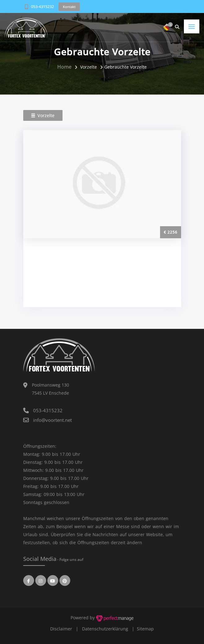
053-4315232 (42, 6)
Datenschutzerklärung (105, 629)
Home (64, 67)
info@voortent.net (52, 420)
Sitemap (145, 629)
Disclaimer (61, 629)
